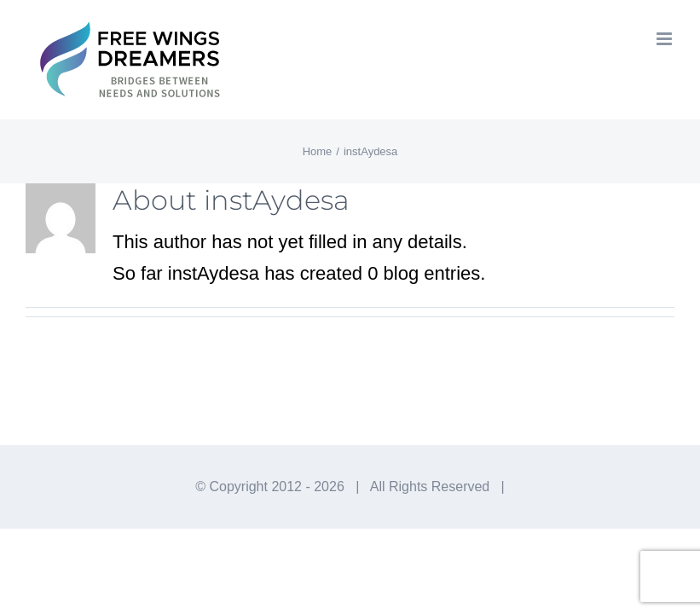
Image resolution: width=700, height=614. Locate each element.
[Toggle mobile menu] (665, 39)
